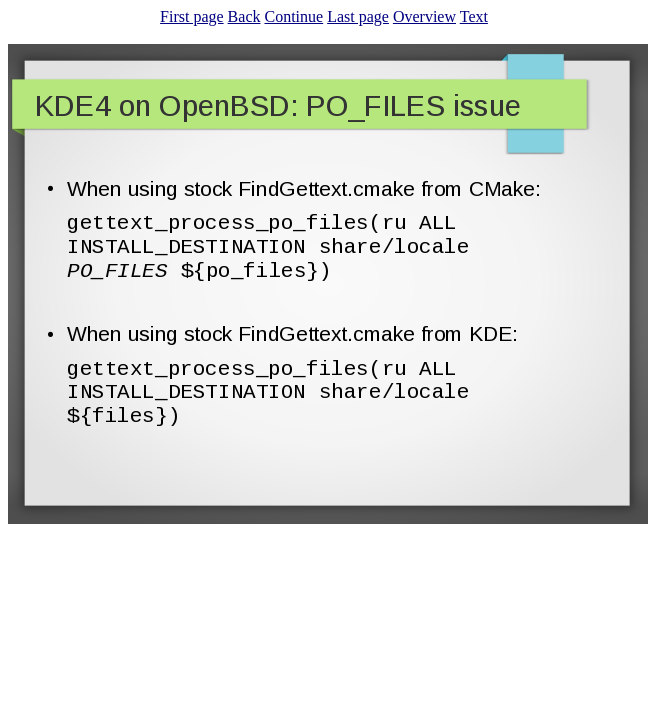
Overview (424, 16)
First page (192, 16)
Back (244, 16)
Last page (358, 16)
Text (474, 16)
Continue (293, 16)
